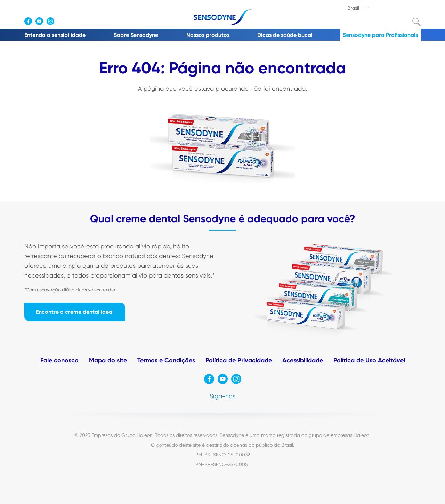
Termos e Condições (166, 360)
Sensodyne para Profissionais (380, 35)
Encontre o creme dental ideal (75, 312)
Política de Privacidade (239, 360)
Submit (416, 22)
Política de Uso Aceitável (369, 360)
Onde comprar (48, 7)
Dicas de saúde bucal (285, 35)
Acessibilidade (303, 360)
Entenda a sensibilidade (55, 35)
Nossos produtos (208, 35)
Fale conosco (59, 360)
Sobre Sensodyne (136, 35)
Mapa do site (108, 360)
